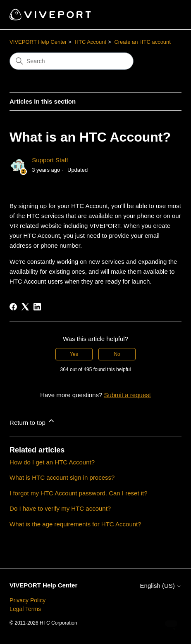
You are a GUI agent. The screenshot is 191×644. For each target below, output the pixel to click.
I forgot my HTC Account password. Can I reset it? (78, 493)
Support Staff (50, 160)
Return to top (32, 421)
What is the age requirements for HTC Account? (75, 524)
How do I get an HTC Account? (52, 462)
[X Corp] (25, 307)
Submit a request (127, 395)
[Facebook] (13, 307)
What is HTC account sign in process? (62, 477)
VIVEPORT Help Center (38, 42)
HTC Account (91, 42)
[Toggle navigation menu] (167, 15)
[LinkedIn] (37, 307)
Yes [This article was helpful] (74, 354)
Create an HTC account (142, 42)
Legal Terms (25, 609)
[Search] (72, 61)
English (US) (161, 586)
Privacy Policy (27, 600)
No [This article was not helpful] (117, 354)
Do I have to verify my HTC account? (60, 508)
